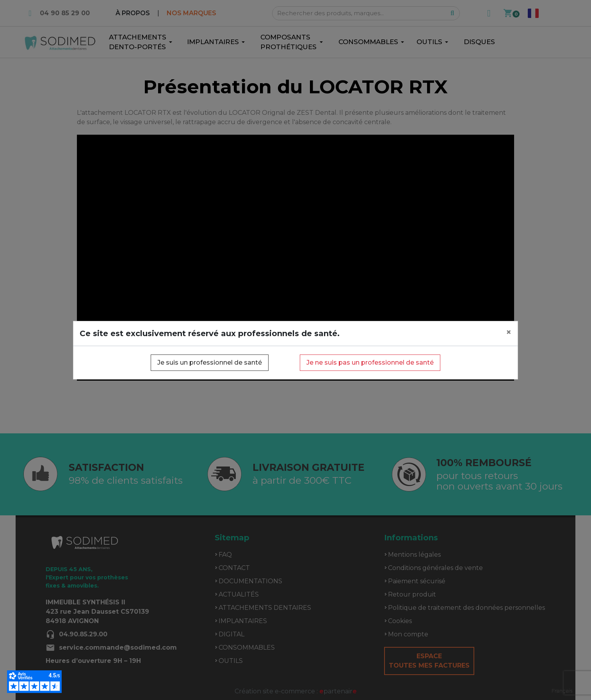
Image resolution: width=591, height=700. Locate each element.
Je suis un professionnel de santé (210, 362)
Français (562, 691)
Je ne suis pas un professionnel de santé (370, 362)
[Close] (509, 332)
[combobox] (562, 691)
